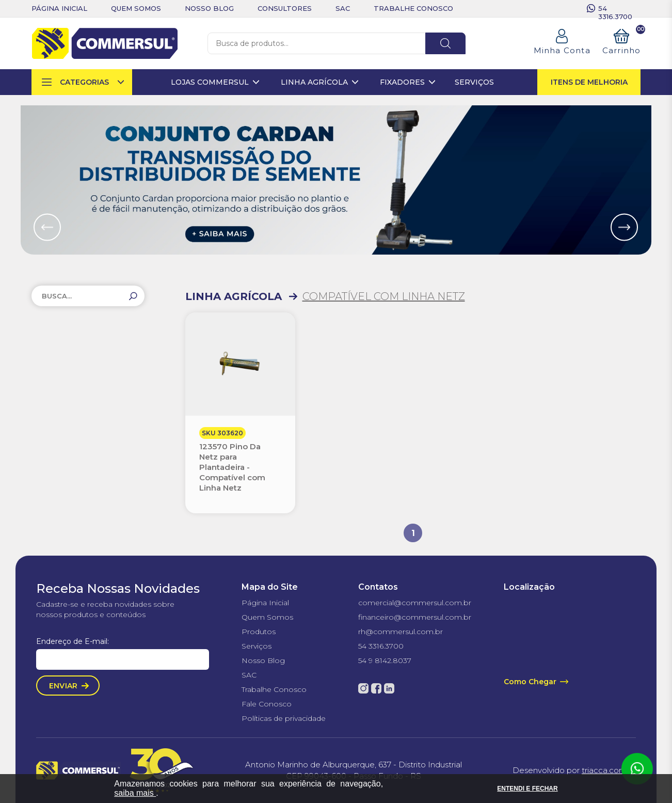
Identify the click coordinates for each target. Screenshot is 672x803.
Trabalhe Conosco (274, 689)
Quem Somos (267, 617)
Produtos (259, 632)
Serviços (257, 646)
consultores (285, 8)
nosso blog (209, 8)
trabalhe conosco (413, 8)
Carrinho (622, 42)
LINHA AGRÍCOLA (234, 296)
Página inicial (59, 8)
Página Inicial (265, 603)
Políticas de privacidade (284, 718)
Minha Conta (562, 50)
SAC (249, 675)
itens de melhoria (589, 82)
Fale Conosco (267, 704)
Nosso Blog (263, 660)
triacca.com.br (609, 770)
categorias (84, 82)
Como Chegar (530, 682)
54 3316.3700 (615, 8)
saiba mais (135, 793)
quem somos (136, 8)
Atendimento (637, 769)
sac (343, 8)
